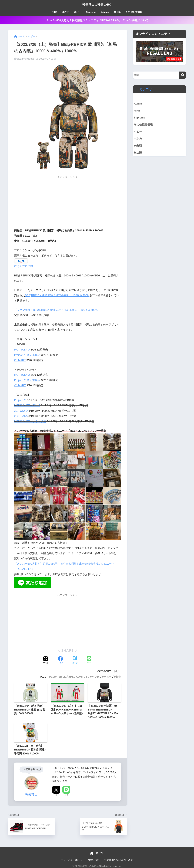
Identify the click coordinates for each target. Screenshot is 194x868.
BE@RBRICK (58, 675)
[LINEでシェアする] (89, 659)
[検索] (183, 75)
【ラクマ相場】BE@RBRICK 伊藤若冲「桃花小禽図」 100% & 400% (56, 310)
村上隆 (117, 12)
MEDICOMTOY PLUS (27, 405)
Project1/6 (20, 399)
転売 (118, 675)
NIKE (55, 12)
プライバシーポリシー (73, 859)
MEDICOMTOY (79, 675)
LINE (66, 794)
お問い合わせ (95, 859)
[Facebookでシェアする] (60, 659)
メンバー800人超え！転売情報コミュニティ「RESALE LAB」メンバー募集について (97, 20)
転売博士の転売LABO (97, 4)
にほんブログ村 (24, 266)
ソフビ (96, 675)
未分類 (138, 146)
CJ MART (20, 360)
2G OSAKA (21, 415)
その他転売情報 (134, 12)
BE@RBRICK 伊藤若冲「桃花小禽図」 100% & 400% (57, 295)
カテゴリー (147, 89)
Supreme (91, 12)
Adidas (105, 12)
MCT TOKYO (22, 349)
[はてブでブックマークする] (75, 659)
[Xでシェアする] (46, 659)
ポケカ (66, 12)
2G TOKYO (21, 410)
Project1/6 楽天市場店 (27, 355)
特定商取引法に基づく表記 (119, 859)
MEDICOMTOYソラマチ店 (30, 420)
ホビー (78, 12)
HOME (97, 852)
